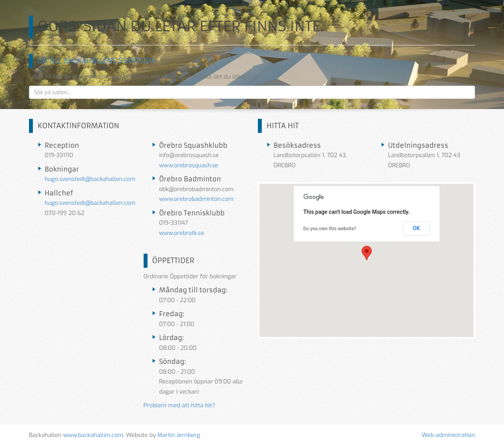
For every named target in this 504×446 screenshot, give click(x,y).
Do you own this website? (330, 229)
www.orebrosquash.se (189, 165)
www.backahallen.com (93, 435)
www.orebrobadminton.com (197, 199)
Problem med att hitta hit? (179, 405)
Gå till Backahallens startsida (96, 61)
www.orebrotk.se (182, 233)
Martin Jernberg (179, 435)
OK (417, 228)
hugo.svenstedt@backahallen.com (90, 179)
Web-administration (448, 435)
